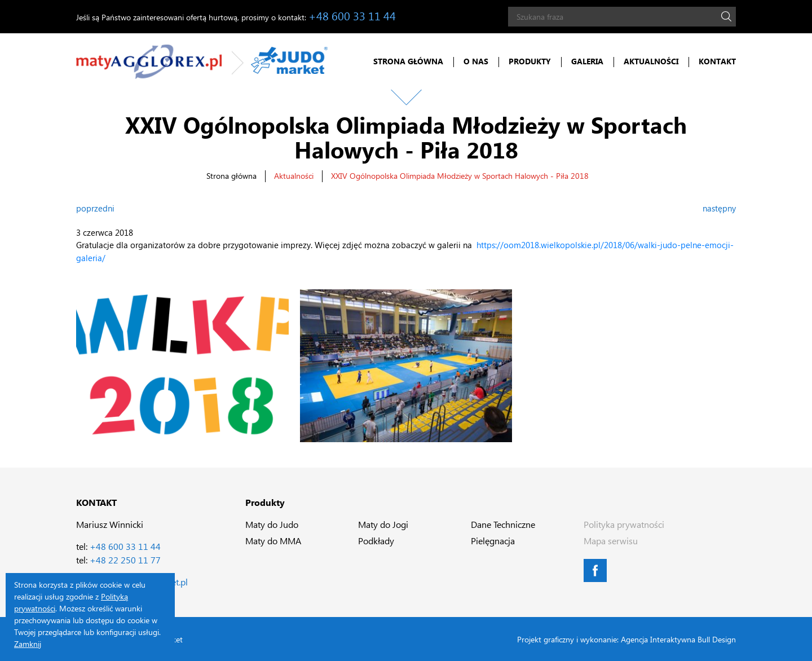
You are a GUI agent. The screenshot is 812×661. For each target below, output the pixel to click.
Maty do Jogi (383, 524)
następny (719, 208)
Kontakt (717, 61)
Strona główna (408, 61)
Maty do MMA (273, 541)
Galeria (587, 61)
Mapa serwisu (611, 541)
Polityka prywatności (624, 524)
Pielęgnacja (493, 541)
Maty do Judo (272, 524)
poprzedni (95, 208)
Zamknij (28, 644)
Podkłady (376, 541)
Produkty (530, 61)
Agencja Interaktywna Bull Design (678, 639)
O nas (476, 61)
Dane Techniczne (503, 524)
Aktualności (651, 61)
